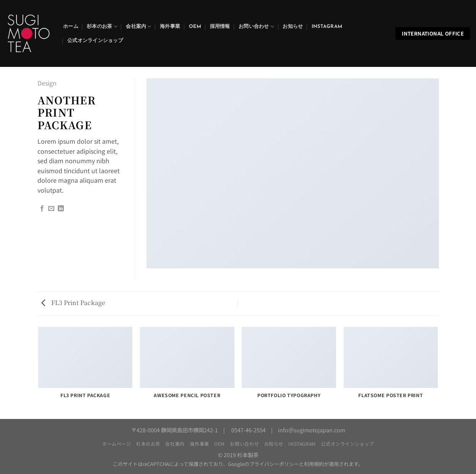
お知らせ (293, 27)
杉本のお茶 (102, 27)
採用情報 (220, 27)
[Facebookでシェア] (42, 209)
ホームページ (117, 444)
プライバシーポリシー (274, 464)
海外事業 (170, 27)
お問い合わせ (256, 27)
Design (47, 83)
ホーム (71, 27)
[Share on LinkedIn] (61, 209)
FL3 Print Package (73, 303)
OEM (195, 27)
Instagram (327, 27)
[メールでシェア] (51, 209)
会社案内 (138, 27)
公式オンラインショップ (95, 41)
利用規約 (314, 464)
